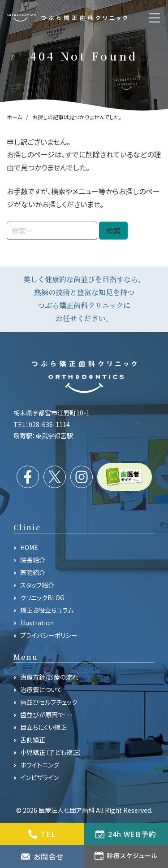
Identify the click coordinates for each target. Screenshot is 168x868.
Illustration (37, 623)
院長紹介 (33, 560)
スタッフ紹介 (37, 585)
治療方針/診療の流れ (49, 677)
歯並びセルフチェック (49, 702)
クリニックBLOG (42, 598)
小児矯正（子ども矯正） (51, 752)
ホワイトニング (40, 765)
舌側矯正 (33, 740)
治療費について (41, 689)
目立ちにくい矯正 (43, 727)
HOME (29, 547)
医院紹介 (33, 572)
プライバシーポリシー (49, 635)
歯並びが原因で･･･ (47, 715)
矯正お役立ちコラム (47, 610)
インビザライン (39, 777)
